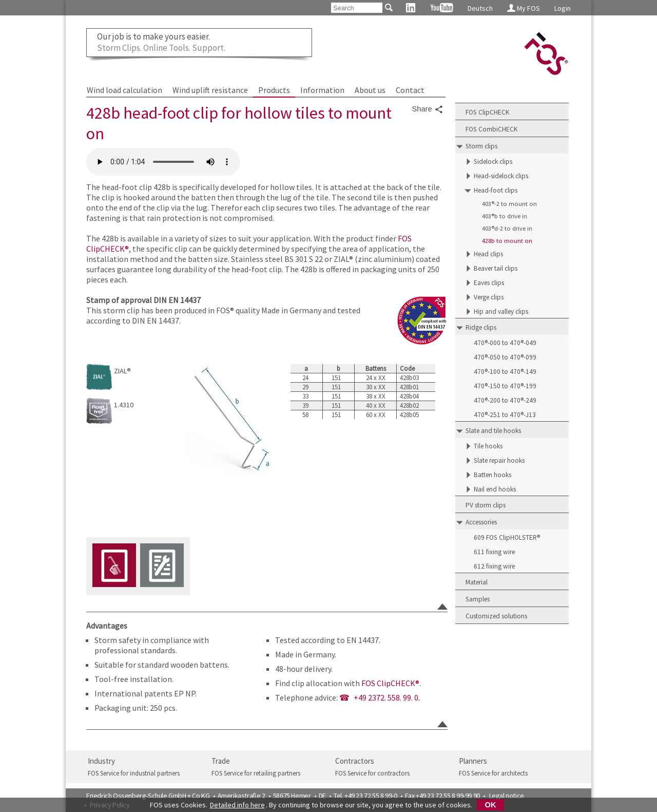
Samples (478, 599)
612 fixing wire (494, 566)
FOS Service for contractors (372, 773)
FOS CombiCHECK (491, 129)
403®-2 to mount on (509, 204)
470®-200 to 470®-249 (505, 400)
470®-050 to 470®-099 (505, 357)
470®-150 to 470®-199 (505, 386)
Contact (410, 90)
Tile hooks (488, 446)
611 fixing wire (494, 552)
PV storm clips (486, 505)
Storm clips (481, 146)
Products (274, 90)
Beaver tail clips (496, 268)
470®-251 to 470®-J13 (505, 415)
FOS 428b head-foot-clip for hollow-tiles (163, 162)
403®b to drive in (505, 216)
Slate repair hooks (499, 460)
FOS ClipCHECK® (390, 683)
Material (477, 582)
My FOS (524, 8)
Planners (473, 761)
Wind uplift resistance (210, 90)
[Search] (357, 8)
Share (428, 109)
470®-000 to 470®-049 (505, 343)
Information (322, 90)
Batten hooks (492, 475)
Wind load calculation (124, 90)
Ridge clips (481, 327)
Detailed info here (237, 805)
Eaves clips (489, 283)
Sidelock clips (493, 162)
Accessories (481, 522)
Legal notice (507, 796)
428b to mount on (507, 241)
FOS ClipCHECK (487, 112)
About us (370, 90)
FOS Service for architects (493, 773)
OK (491, 805)
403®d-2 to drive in (507, 228)
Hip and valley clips (501, 311)
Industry (101, 761)
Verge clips (489, 297)
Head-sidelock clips (501, 176)
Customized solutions (496, 616)
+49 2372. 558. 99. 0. (387, 697)
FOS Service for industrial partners (134, 773)
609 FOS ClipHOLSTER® (507, 537)
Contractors (355, 761)
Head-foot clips (496, 190)
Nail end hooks (495, 489)
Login (563, 8)
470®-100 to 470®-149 (505, 372)
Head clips (488, 254)
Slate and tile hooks (493, 431)
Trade (221, 761)
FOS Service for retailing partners (256, 773)
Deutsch (480, 8)
